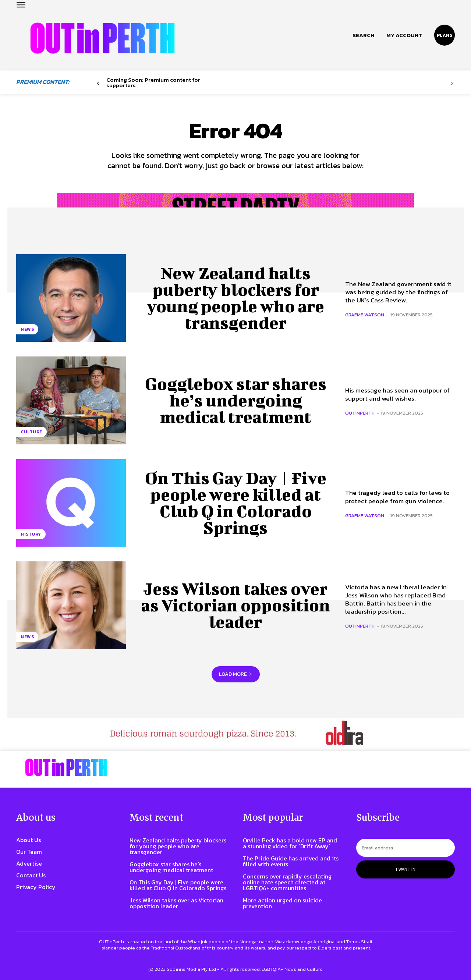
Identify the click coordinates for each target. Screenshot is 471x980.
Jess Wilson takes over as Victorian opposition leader (235, 605)
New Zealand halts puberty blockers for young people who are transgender (235, 298)
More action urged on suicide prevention (282, 903)
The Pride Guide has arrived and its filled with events (291, 861)
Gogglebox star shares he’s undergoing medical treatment (236, 400)
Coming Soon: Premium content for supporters (153, 82)
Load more (236, 674)
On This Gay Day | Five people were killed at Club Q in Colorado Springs (236, 503)
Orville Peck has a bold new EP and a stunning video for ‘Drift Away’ (290, 843)
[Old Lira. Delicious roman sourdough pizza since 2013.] (235, 734)
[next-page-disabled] (452, 84)
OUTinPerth (360, 413)
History (31, 534)
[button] (363, 35)
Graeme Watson (365, 315)
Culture (31, 432)
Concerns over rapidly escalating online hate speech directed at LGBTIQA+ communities (287, 882)
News (27, 329)
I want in (406, 869)
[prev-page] (98, 84)
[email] (406, 848)
